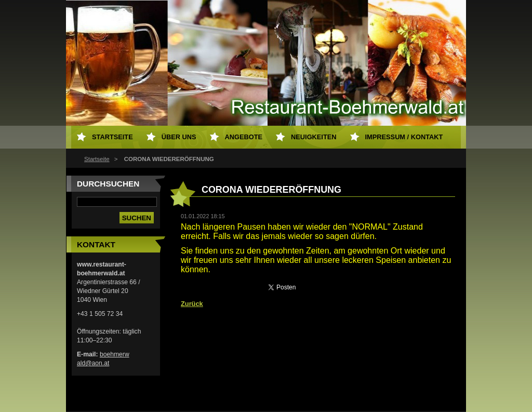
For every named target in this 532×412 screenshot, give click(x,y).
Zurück (192, 304)
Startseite (97, 159)
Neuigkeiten (314, 137)
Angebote (244, 137)
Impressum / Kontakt (404, 137)
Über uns (179, 137)
